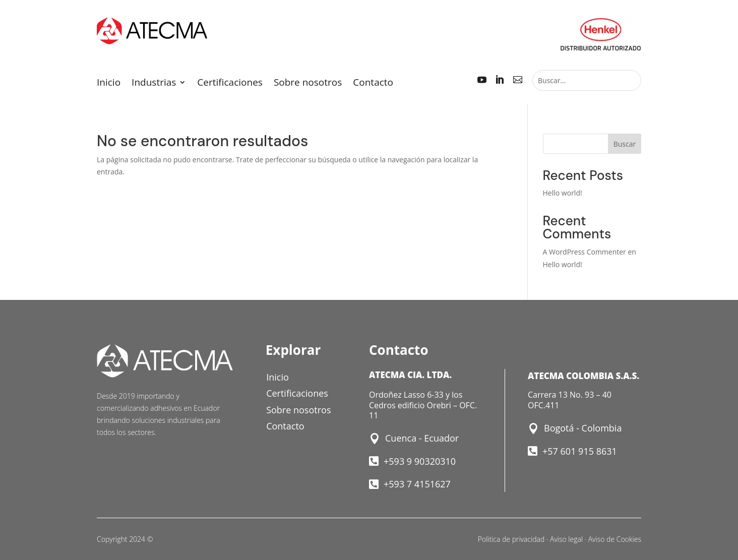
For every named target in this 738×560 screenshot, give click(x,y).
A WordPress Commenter (585, 252)
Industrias (154, 84)
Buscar (625, 144)
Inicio (109, 84)
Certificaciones (230, 84)
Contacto (373, 84)
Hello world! (563, 193)
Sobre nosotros (308, 84)
